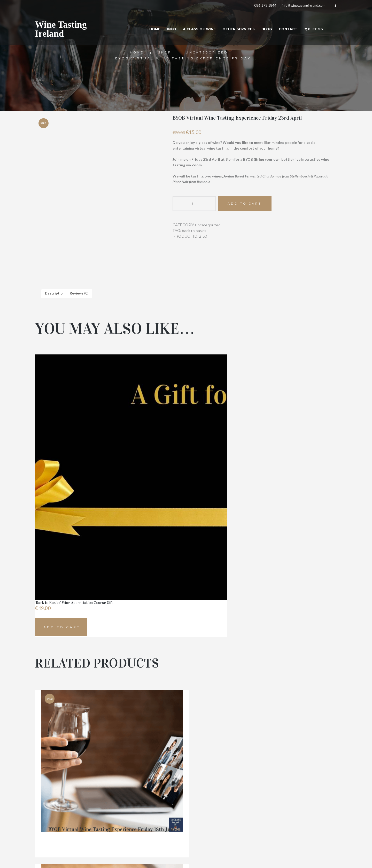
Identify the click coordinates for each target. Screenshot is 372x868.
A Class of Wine (191, 31)
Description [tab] (55, 294)
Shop (164, 53)
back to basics (195, 232)
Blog (262, 31)
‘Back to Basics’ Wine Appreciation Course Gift (74, 546)
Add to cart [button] (62, 571)
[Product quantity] (194, 204)
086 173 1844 (260, 6)
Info (161, 31)
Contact (285, 31)
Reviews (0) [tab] (80, 294)
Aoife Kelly (252, 860)
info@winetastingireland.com (300, 6)
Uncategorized (208, 53)
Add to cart (247, 204)
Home (143, 31)
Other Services (232, 31)
